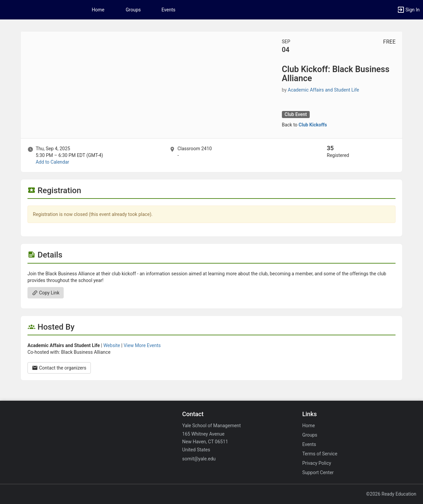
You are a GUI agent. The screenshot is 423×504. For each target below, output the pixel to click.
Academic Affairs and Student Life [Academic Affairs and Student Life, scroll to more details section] (324, 90)
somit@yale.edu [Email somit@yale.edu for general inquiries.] (199, 459)
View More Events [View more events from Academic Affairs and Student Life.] (142, 345)
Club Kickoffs (313, 125)
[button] (408, 10)
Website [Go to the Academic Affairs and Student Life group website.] (112, 345)
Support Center (318, 472)
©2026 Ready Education (391, 494)
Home (309, 426)
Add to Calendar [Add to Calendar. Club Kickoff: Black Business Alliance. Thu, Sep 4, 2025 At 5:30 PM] (52, 162)
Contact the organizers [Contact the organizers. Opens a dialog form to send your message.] (59, 368)
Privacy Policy (317, 463)
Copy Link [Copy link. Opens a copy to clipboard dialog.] (46, 293)
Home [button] (98, 10)
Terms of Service (320, 454)
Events (168, 10)
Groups (133, 10)
